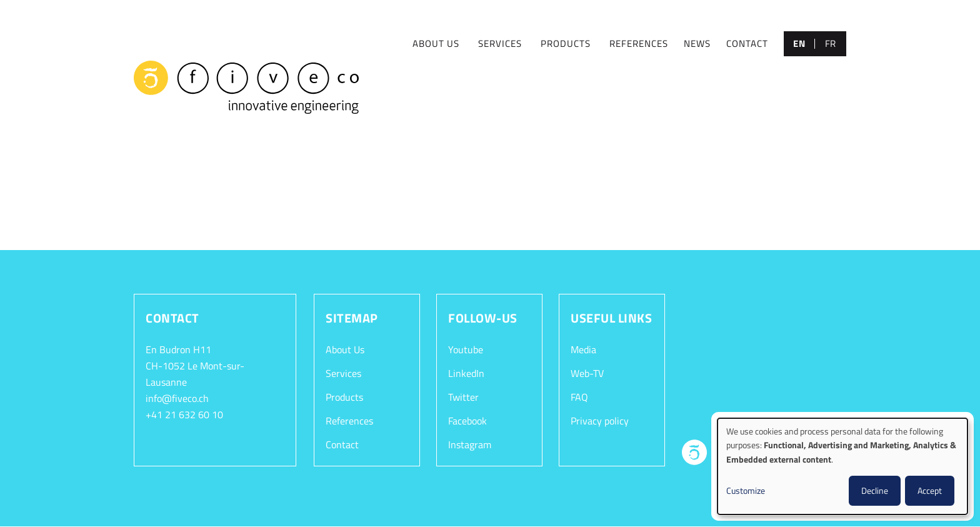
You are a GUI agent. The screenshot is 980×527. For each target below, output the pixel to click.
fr (831, 43)
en (799, 43)
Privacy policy (600, 421)
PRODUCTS (566, 43)
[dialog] (842, 466)
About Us (345, 349)
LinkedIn (466, 373)
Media (583, 349)
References (349, 421)
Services (343, 373)
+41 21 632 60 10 (184, 414)
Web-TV (587, 373)
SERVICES (500, 43)
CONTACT (747, 43)
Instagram (470, 444)
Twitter (463, 397)
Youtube (466, 349)
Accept (930, 490)
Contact (342, 444)
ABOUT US (436, 43)
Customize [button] (746, 490)
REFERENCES (639, 43)
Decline (875, 490)
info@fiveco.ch (177, 398)
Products (344, 397)
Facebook (467, 421)
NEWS (697, 43)
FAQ (579, 397)
